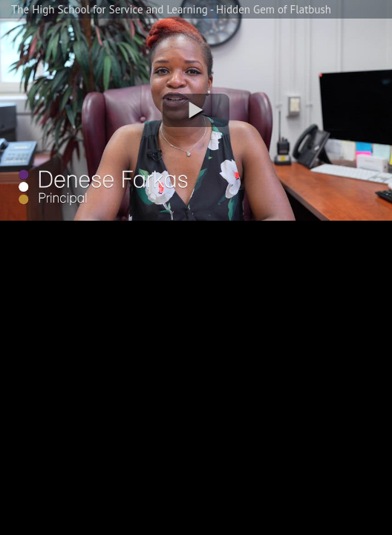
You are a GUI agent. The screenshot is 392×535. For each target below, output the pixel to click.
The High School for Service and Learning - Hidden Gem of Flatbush (171, 9)
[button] (196, 110)
